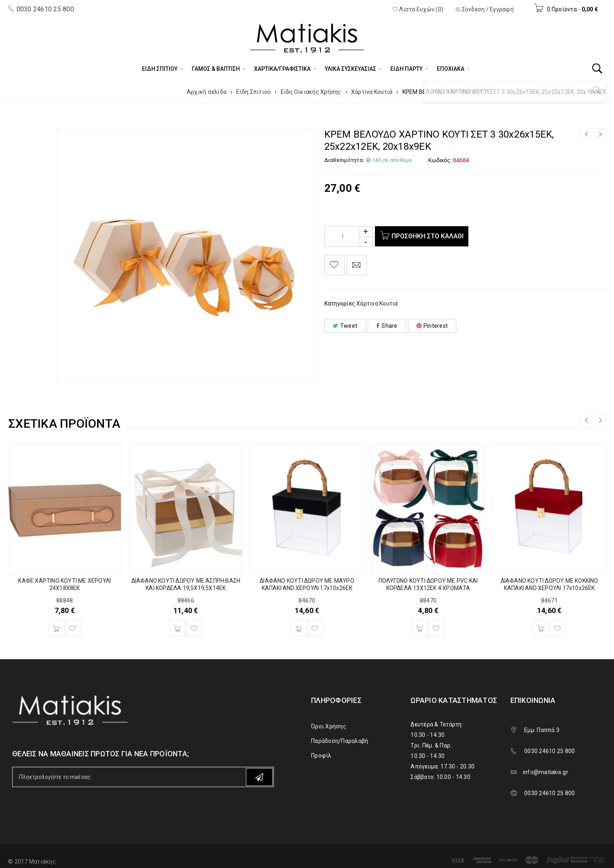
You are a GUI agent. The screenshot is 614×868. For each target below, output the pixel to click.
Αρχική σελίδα (207, 92)
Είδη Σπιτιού (253, 92)
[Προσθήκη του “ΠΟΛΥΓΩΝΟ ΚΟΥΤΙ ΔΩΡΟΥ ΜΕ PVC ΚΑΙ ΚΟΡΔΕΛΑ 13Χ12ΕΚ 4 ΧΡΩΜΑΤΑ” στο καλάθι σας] (420, 628)
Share (387, 326)
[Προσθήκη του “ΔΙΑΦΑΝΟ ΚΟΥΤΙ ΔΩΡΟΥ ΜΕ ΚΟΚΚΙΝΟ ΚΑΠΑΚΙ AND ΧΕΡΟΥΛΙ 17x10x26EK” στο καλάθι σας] (541, 628)
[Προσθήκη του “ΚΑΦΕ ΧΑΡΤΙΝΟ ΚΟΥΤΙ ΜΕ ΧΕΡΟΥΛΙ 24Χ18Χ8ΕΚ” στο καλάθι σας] (56, 628)
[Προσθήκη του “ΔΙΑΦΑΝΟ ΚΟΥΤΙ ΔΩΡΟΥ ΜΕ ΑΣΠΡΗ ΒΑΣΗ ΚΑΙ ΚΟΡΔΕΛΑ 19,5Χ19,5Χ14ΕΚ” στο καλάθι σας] (177, 628)
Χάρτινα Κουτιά (372, 92)
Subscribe (259, 777)
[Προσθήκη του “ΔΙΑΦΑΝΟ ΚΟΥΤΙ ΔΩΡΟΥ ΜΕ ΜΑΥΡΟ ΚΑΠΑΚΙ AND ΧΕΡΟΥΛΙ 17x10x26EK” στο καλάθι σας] (299, 628)
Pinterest (432, 326)
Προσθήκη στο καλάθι (429, 236)
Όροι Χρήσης (329, 726)
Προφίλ (321, 756)
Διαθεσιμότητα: (344, 160)
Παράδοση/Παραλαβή (340, 741)
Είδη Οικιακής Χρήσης (311, 92)
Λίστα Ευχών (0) (418, 9)
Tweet (345, 326)
